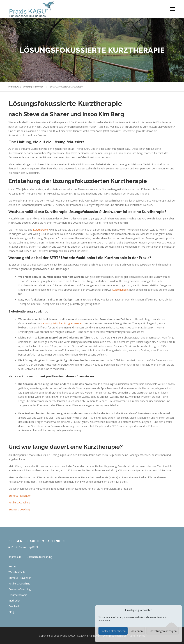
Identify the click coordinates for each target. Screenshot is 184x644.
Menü (172, 9)
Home (12, 566)
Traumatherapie (18, 595)
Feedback (14, 606)
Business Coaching (19, 509)
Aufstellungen (120, 290)
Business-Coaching (19, 589)
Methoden (14, 601)
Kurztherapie (40, 230)
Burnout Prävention (20, 496)
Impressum (15, 557)
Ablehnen (137, 631)
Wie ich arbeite (17, 572)
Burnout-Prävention (20, 578)
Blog (11, 612)
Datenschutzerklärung (39, 557)
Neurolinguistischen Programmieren (62, 323)
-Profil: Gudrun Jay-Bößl (23, 547)
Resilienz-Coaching (19, 583)
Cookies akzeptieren (113, 631)
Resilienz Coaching (19, 502)
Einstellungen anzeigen (163, 631)
